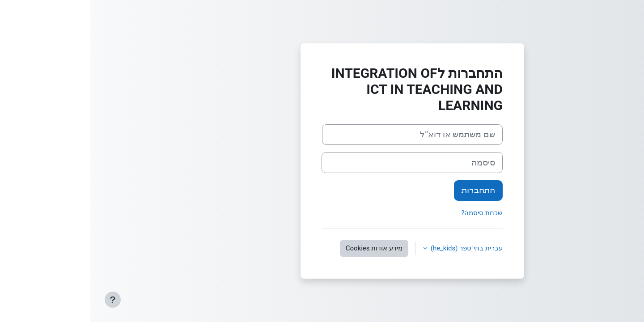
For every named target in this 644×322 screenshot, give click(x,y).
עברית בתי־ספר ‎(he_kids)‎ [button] (375, 248)
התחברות (388, 191)
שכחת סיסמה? (392, 213)
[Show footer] (22, 300)
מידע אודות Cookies (284, 248)
